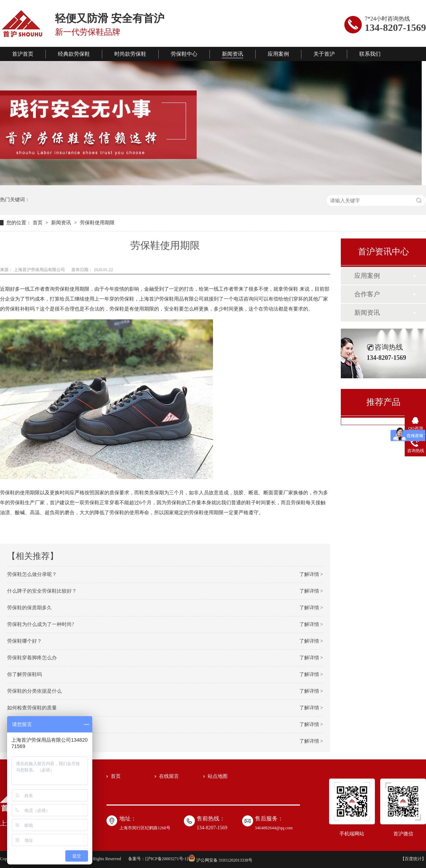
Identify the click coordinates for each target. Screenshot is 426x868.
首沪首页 (23, 54)
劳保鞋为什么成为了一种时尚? (40, 624)
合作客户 (367, 294)
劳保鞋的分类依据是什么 (34, 691)
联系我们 (370, 54)
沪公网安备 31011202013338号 (220, 860)
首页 (38, 223)
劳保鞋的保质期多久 (29, 608)
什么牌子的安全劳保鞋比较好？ (42, 591)
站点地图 (218, 776)
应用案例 (278, 54)
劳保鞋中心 (184, 54)
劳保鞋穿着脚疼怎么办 (32, 658)
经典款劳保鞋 (74, 54)
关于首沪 (324, 54)
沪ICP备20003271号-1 (167, 859)
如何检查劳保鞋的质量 (32, 708)
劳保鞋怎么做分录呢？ (32, 574)
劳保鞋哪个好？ (24, 641)
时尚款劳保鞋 (130, 54)
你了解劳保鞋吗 (24, 674)
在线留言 (169, 776)
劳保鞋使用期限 (97, 223)
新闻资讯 (233, 54)
